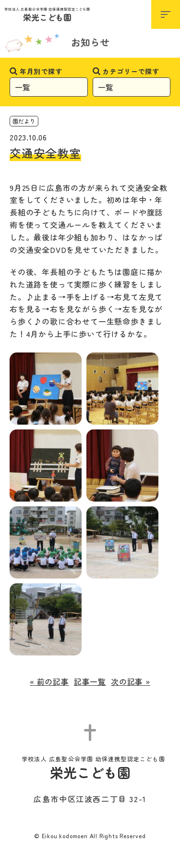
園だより (24, 121)
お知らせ (90, 42)
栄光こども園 (47, 15)
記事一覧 (90, 681)
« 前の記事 (49, 681)
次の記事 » (131, 681)
